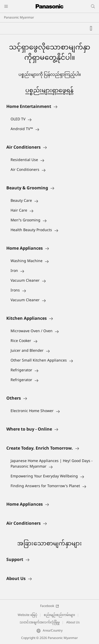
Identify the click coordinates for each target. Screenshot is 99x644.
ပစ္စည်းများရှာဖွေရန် (49, 91)
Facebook (49, 606)
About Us (73, 623)
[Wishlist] (91, 28)
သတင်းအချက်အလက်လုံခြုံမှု (40, 623)
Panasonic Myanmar (19, 18)
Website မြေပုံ (27, 615)
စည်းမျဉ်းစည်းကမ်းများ (59, 615)
